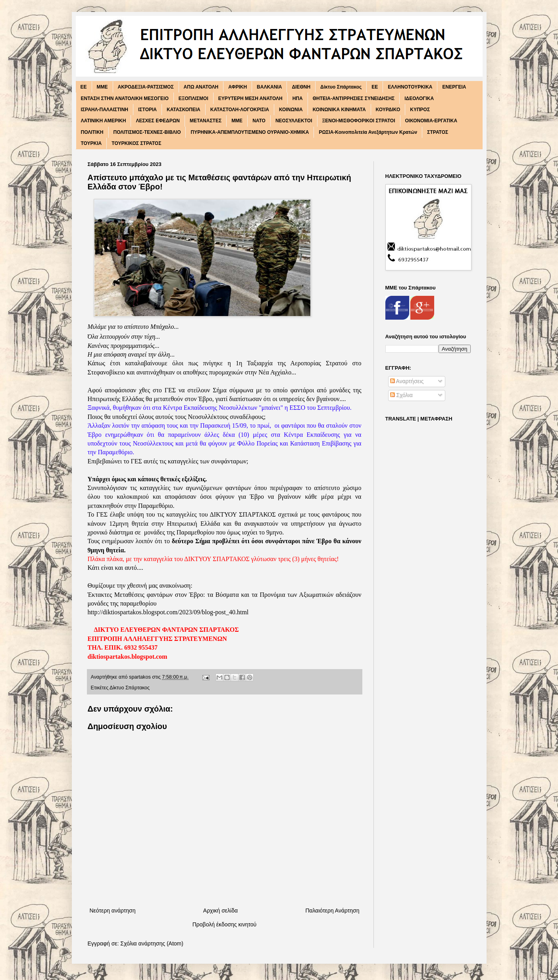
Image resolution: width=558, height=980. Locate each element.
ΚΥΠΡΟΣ (420, 110)
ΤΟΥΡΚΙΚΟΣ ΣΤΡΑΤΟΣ (136, 143)
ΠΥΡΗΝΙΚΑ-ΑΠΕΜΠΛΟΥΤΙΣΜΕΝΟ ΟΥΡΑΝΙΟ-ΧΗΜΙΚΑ (250, 132)
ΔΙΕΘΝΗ (301, 87)
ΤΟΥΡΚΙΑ (91, 143)
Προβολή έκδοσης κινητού (225, 924)
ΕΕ (375, 87)
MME (102, 87)
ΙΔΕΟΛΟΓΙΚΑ (419, 98)
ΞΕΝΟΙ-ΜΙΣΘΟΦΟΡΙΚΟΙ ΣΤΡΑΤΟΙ (359, 121)
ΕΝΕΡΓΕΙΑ (454, 87)
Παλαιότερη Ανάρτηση (332, 911)
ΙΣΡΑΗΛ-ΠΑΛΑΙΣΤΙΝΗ (105, 110)
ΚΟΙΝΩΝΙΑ (291, 110)
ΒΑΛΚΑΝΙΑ (269, 87)
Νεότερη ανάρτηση (113, 911)
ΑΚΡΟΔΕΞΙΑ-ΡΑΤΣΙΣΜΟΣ (146, 87)
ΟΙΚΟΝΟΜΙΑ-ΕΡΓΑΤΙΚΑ (431, 121)
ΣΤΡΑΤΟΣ (438, 132)
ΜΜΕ (237, 121)
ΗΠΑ (298, 98)
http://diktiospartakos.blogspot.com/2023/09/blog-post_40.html (168, 612)
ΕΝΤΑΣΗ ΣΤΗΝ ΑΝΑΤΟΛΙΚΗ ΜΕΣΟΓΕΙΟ (125, 98)
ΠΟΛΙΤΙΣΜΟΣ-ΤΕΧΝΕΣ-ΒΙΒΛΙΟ (147, 132)
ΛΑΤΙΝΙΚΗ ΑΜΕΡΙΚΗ (104, 121)
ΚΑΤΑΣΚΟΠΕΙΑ (184, 110)
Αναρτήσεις (407, 381)
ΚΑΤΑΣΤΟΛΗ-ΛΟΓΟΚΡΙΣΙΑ (240, 110)
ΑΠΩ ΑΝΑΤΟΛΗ (201, 87)
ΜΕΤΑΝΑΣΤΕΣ (206, 121)
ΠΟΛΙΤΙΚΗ (92, 132)
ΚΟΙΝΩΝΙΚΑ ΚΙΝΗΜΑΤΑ (339, 110)
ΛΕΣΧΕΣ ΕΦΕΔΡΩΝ (158, 121)
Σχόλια (401, 395)
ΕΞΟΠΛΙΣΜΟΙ (193, 98)
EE (84, 87)
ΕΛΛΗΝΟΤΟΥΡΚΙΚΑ (410, 87)
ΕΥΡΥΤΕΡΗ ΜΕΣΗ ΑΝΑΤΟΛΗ (250, 98)
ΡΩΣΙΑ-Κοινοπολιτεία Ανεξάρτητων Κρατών (368, 132)
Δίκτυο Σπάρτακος (341, 87)
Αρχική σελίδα (220, 911)
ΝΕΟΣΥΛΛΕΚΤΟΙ (294, 121)
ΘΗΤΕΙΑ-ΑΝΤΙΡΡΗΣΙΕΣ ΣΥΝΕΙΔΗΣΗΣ (354, 98)
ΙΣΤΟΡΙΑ (147, 110)
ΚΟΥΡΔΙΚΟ (388, 110)
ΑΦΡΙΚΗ (238, 87)
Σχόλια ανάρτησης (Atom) (152, 943)
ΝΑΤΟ (259, 121)
